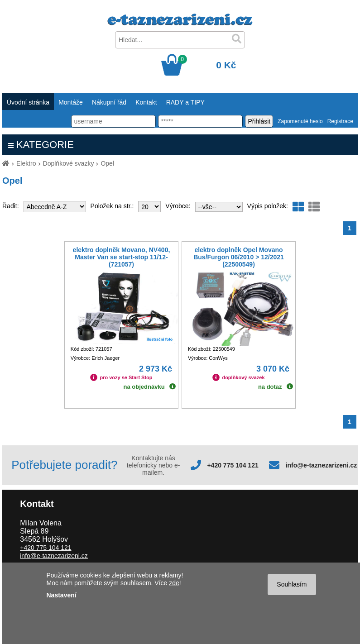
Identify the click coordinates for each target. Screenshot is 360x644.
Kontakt (146, 102)
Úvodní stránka (28, 102)
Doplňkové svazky (69, 163)
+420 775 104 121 (233, 465)
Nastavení (62, 595)
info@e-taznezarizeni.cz (322, 465)
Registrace (340, 121)
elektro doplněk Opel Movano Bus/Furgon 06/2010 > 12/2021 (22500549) (239, 257)
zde (174, 583)
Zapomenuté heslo (300, 121)
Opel (107, 163)
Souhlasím (292, 584)
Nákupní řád (109, 102)
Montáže (71, 102)
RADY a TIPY (185, 102)
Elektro (26, 163)
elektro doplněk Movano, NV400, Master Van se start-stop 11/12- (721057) (122, 257)
